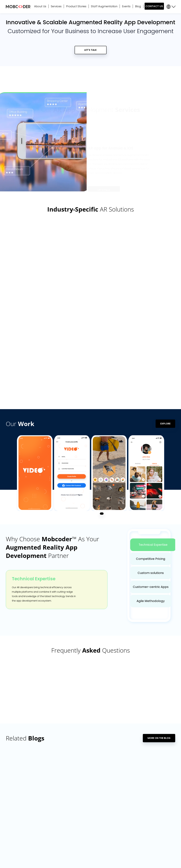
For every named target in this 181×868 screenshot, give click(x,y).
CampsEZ (156, 831)
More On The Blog (159, 656)
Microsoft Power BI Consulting (99, 806)
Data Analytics (91, 801)
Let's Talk (91, 50)
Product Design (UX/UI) (55, 821)
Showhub (156, 821)
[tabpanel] (35, 391)
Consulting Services (53, 840)
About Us (40, 6)
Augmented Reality (93, 835)
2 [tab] (131, 184)
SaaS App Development (96, 826)
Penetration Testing (94, 840)
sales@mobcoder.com (22, 810)
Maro (154, 811)
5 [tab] (145, 184)
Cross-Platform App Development (61, 816)
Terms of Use (111, 861)
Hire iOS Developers (128, 816)
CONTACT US (154, 6)
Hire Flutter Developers (130, 806)
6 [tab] (149, 184)
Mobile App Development (56, 801)
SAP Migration (90, 821)
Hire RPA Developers (128, 840)
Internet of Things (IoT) (95, 816)
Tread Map (157, 835)
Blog (138, 6)
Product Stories (76, 6)
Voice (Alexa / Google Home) (58, 831)
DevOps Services (92, 831)
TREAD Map (157, 806)
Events (126, 6)
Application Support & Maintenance (62, 826)
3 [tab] (136, 184)
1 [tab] (127, 184)
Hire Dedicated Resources (131, 801)
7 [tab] (154, 184)
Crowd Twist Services (54, 845)
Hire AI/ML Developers (129, 821)
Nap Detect (158, 840)
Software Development (55, 806)
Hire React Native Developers (133, 811)
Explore (165, 341)
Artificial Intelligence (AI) (96, 811)
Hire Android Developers (130, 826)
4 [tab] (140, 184)
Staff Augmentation (104, 6)
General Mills (158, 801)
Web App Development (55, 811)
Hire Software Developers (131, 845)
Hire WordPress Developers (132, 831)
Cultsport (156, 816)
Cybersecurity (50, 850)
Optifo (155, 826)
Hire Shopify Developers (130, 835)
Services (56, 6)
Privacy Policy (97, 861)
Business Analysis (51, 835)
